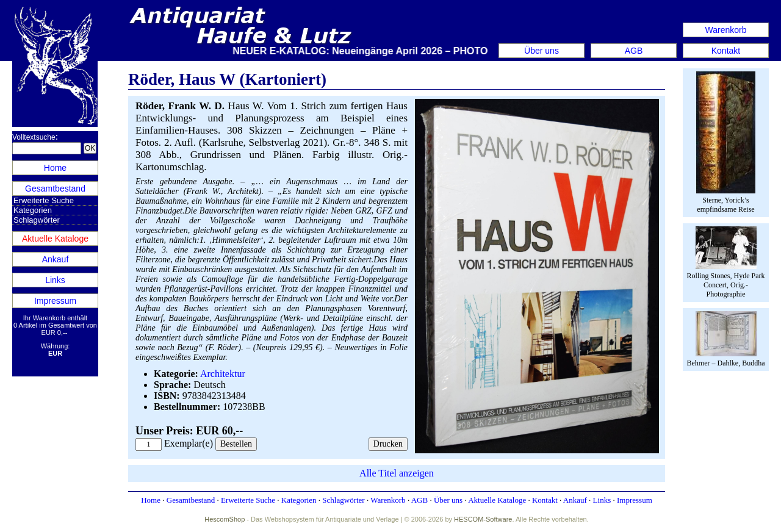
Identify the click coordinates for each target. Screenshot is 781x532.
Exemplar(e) (189, 443)
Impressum (55, 301)
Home (55, 168)
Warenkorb (726, 30)
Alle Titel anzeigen (397, 473)
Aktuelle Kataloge (55, 239)
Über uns (542, 51)
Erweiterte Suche (44, 200)
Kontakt (726, 51)
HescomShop (225, 519)
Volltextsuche (34, 137)
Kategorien (33, 210)
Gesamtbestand (55, 189)
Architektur (223, 374)
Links (55, 280)
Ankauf (56, 259)
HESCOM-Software (483, 519)
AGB (634, 51)
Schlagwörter (37, 220)
